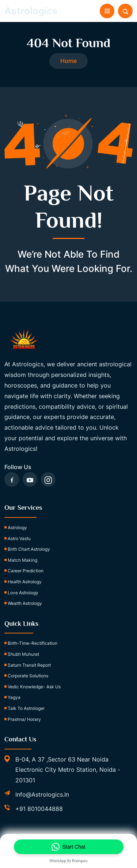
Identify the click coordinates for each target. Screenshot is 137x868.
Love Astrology (23, 593)
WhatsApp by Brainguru (68, 861)
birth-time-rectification (33, 643)
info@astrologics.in (42, 794)
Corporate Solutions (28, 676)
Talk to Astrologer (26, 708)
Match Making (22, 560)
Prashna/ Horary (24, 719)
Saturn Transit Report (29, 665)
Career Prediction (26, 571)
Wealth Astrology (25, 603)
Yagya (14, 697)
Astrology (17, 527)
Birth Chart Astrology (29, 549)
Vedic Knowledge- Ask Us (34, 687)
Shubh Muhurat (23, 654)
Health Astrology (25, 582)
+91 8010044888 (39, 809)
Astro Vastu (19, 538)
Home (68, 61)
